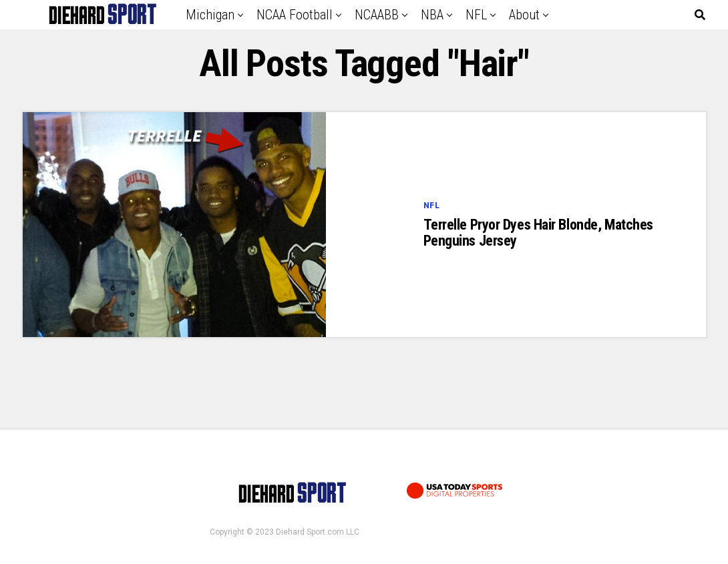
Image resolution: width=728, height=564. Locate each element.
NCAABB (377, 15)
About (524, 15)
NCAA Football (295, 15)
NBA (432, 15)
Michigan (210, 15)
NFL (476, 15)
